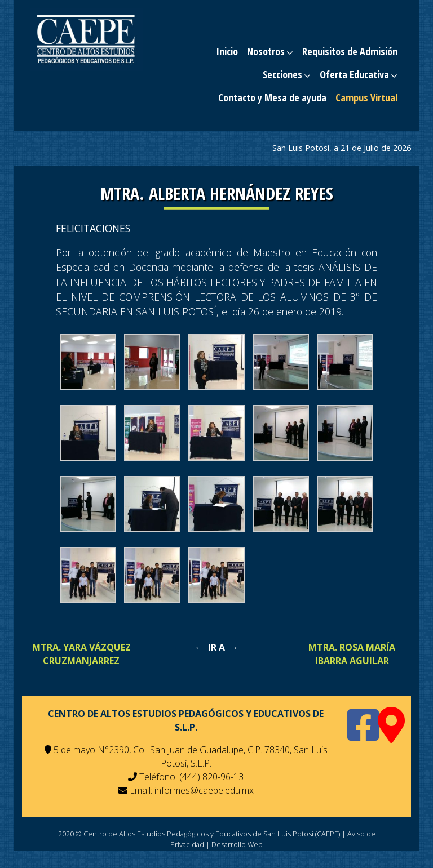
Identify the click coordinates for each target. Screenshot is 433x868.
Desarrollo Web (237, 844)
